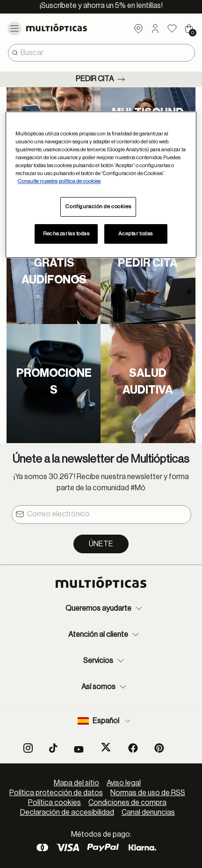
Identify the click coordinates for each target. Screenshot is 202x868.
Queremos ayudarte (105, 608)
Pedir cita (101, 79)
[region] (101, 185)
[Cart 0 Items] (189, 28)
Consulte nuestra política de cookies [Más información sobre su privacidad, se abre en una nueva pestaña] (59, 181)
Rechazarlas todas (66, 234)
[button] (155, 28)
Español (105, 721)
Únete (101, 544)
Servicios (105, 661)
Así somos (105, 687)
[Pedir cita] (148, 265)
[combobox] (101, 53)
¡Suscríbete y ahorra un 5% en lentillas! (101, 6)
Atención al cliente (105, 635)
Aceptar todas (135, 234)
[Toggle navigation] (14, 28)
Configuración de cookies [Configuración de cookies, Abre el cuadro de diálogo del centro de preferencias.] (98, 207)
